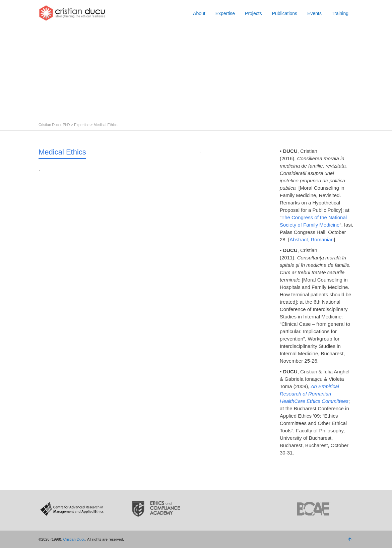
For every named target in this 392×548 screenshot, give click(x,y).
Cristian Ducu (74, 539)
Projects (253, 13)
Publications (285, 13)
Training (340, 13)
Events (314, 13)
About (199, 13)
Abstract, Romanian (312, 239)
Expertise (225, 13)
